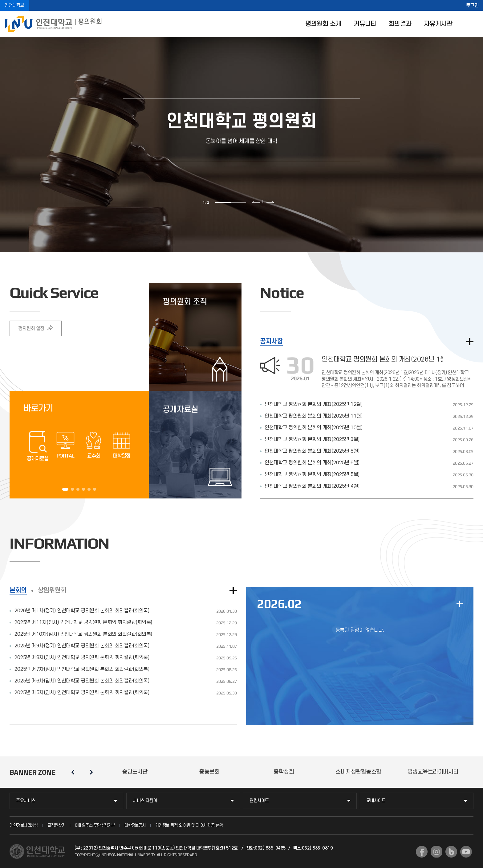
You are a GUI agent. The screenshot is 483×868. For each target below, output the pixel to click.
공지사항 (271, 341)
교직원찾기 (56, 825)
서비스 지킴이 (145, 801)
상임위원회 (52, 590)
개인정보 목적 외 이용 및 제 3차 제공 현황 (189, 825)
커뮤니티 (365, 24)
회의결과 (400, 24)
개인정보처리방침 (24, 825)
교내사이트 (376, 801)
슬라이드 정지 (263, 202)
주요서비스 (26, 801)
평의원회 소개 (323, 24)
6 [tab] (95, 489)
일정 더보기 (460, 604)
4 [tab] (83, 489)
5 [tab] (89, 489)
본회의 (18, 590)
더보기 (470, 342)
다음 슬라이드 (270, 202)
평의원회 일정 (31, 329)
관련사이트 (259, 801)
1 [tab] (223, 202)
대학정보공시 (135, 825)
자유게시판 (438, 24)
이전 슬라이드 (256, 202)
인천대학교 (14, 5)
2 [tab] (238, 202)
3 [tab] (78, 489)
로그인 (472, 6)
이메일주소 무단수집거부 (95, 825)
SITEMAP (474, 24)
